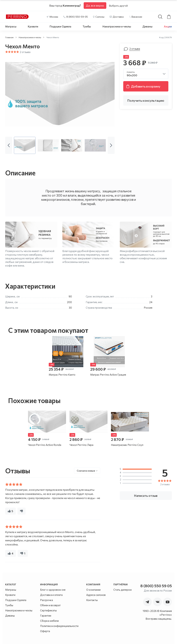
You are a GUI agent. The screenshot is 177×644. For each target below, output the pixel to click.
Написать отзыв (146, 496)
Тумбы (87, 26)
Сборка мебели (49, 621)
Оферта (45, 631)
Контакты (92, 600)
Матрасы (11, 26)
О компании (93, 590)
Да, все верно (95, 5)
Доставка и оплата (51, 595)
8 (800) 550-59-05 (77, 17)
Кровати (33, 26)
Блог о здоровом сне (53, 590)
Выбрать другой (118, 6)
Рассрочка (46, 600)
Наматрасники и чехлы (117, 26)
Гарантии (46, 616)
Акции (168, 26)
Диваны (147, 26)
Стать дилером (123, 590)
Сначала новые (86, 471)
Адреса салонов (96, 595)
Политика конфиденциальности (59, 626)
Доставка (118, 17)
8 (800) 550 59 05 (156, 586)
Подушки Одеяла (60, 26)
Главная (9, 37)
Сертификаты (48, 610)
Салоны (100, 17)
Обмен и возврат (50, 605)
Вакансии (137, 17)
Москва (54, 17)
